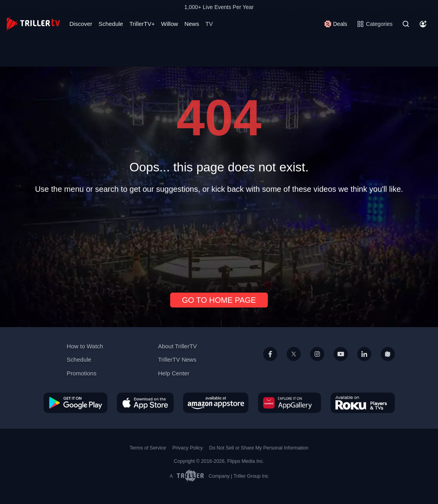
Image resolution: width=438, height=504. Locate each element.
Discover (81, 24)
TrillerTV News (177, 359)
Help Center (174, 373)
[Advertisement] (219, 240)
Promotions (82, 373)
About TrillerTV (177, 346)
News (192, 24)
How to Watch (85, 346)
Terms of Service (148, 448)
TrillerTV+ (142, 24)
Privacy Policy (187, 448)
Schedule (111, 24)
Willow (170, 24)
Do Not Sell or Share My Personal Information (259, 448)
